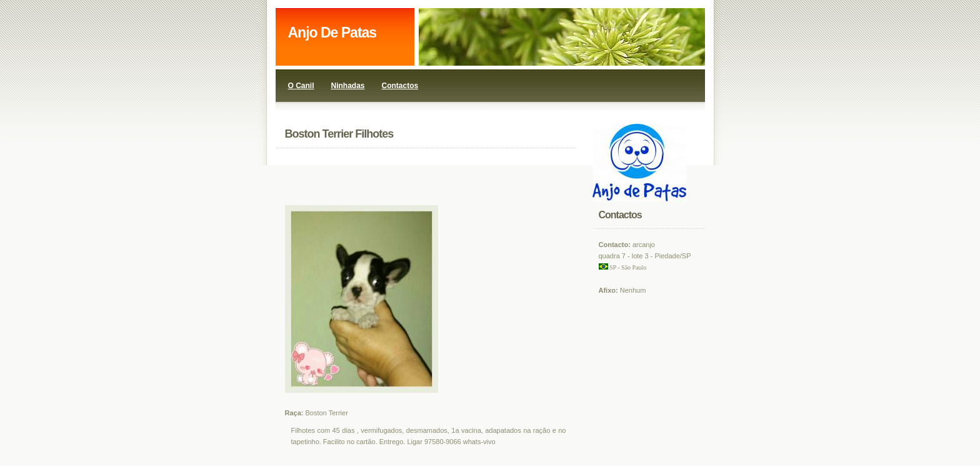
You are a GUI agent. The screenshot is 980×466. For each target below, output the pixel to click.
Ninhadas (348, 86)
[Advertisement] (441, 177)
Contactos (400, 86)
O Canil (301, 86)
